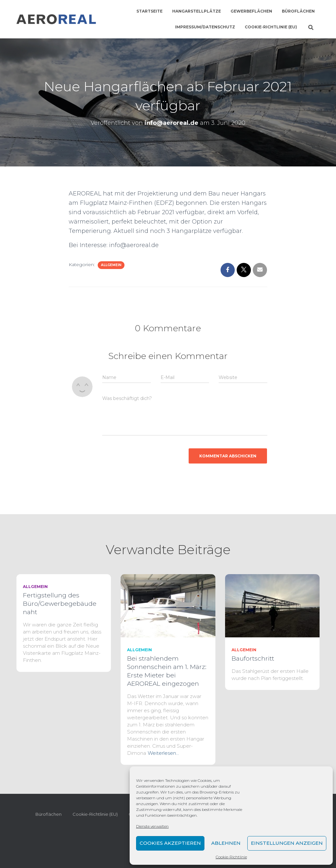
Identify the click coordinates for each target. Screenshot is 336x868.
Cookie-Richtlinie (231, 857)
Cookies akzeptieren (170, 843)
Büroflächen (298, 11)
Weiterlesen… (163, 753)
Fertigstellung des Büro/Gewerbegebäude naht (60, 604)
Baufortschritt (253, 658)
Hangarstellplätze (197, 11)
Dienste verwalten (152, 826)
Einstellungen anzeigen (287, 843)
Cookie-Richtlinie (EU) (271, 27)
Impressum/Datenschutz (205, 27)
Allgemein (111, 265)
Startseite (149, 11)
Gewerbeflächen (251, 11)
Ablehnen (226, 843)
